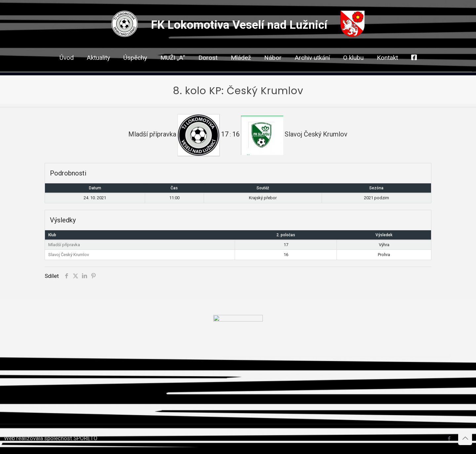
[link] (208, 69)
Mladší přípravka (64, 245)
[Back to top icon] (465, 438)
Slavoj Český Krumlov (69, 255)
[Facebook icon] (449, 438)
